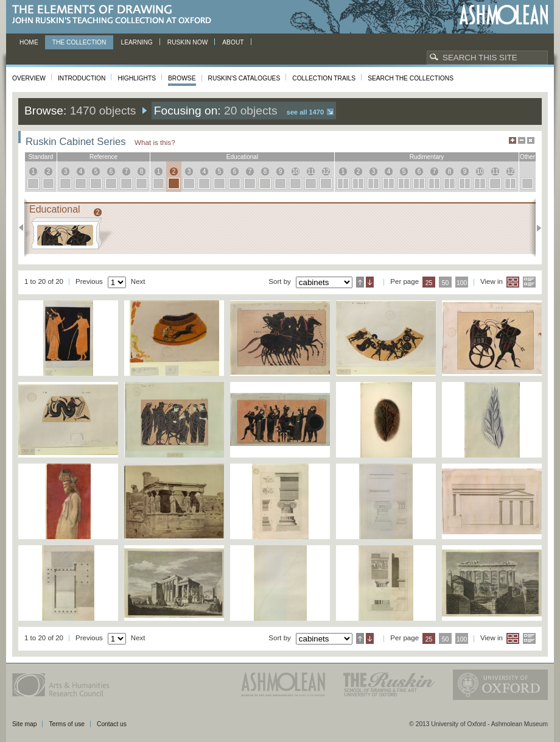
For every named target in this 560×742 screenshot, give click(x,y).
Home (29, 42)
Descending (370, 282)
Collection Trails (324, 78)
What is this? (155, 142)
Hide (531, 140)
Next (535, 228)
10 (296, 171)
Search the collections (411, 78)
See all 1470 (305, 112)
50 (446, 283)
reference (103, 157)
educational (242, 157)
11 (311, 171)
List (529, 282)
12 (326, 171)
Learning (136, 42)
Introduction (82, 78)
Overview (29, 78)
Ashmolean (504, 15)
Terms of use (67, 724)
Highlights (137, 78)
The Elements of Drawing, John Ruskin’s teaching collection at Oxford (115, 15)
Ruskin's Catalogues (244, 78)
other (527, 157)
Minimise (522, 140)
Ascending (360, 282)
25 (429, 283)
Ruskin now (188, 42)
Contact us (112, 724)
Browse (182, 78)
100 (462, 283)
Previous (25, 228)
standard (41, 157)
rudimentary (427, 157)
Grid (513, 282)
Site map (24, 724)
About (233, 42)
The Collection (79, 42)
